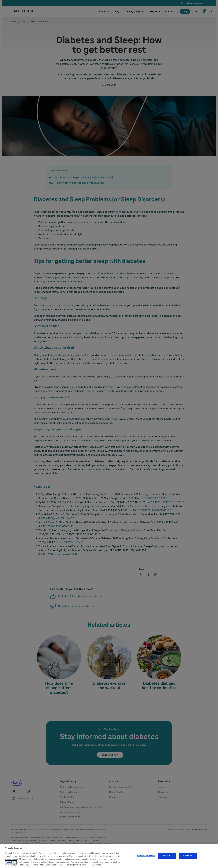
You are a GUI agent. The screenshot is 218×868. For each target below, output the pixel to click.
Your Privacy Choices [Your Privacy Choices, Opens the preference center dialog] (146, 857)
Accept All (188, 857)
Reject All (167, 857)
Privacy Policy (11, 864)
